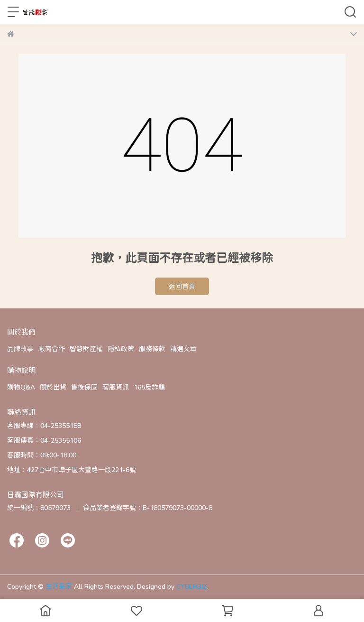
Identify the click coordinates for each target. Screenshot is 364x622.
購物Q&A (21, 387)
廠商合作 (52, 348)
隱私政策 (121, 348)
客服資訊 (116, 387)
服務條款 (152, 348)
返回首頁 (182, 286)
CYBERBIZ (192, 586)
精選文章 (183, 348)
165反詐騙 (149, 387)
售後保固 (84, 387)
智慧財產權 (86, 348)
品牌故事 (20, 348)
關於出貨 (53, 387)
